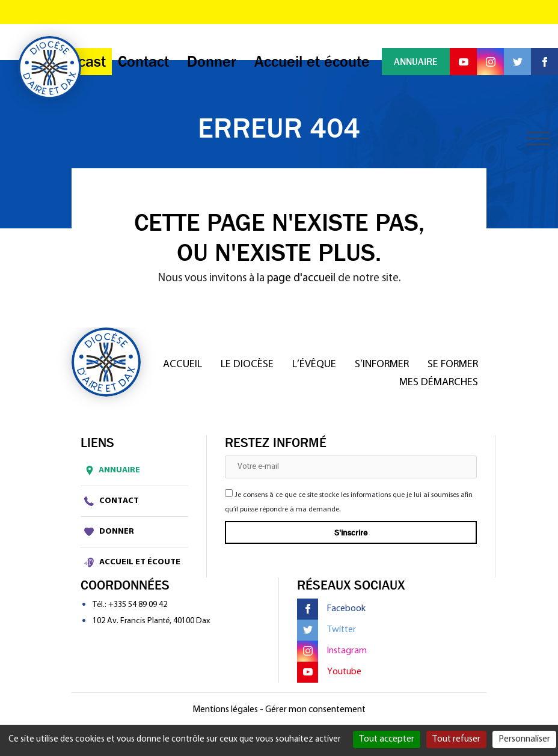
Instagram (332, 651)
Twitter (327, 630)
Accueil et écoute (132, 562)
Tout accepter (387, 739)
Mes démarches (439, 383)
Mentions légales (225, 710)
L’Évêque (314, 364)
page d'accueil (301, 279)
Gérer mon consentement (315, 710)
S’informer (382, 364)
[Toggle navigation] (538, 139)
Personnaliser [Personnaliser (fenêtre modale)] (524, 739)
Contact (112, 501)
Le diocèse (247, 364)
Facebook (331, 609)
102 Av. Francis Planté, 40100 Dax (151, 621)
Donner (109, 532)
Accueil (182, 364)
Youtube (329, 672)
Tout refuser (456, 739)
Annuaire (110, 471)
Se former (453, 364)
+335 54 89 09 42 (138, 605)
